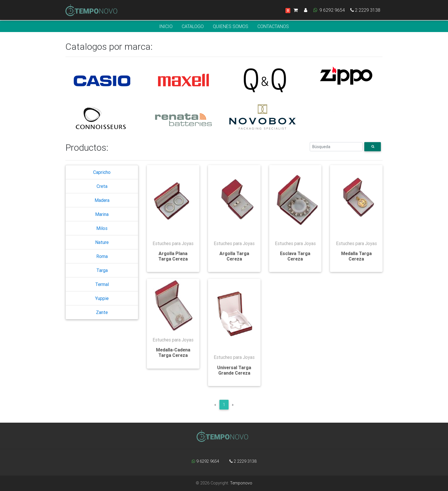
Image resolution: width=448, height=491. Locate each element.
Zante (102, 312)
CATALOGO (193, 26)
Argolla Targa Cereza (234, 256)
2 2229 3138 (365, 11)
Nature (102, 242)
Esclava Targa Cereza (295, 256)
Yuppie (102, 298)
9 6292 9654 (329, 11)
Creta (102, 186)
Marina (102, 214)
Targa (102, 270)
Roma (102, 256)
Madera (102, 200)
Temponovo (241, 483)
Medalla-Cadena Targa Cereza (173, 352)
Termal (102, 284)
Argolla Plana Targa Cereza (173, 256)
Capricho (102, 172)
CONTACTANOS (273, 26)
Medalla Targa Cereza (356, 256)
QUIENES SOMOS (231, 26)
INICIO (166, 26)
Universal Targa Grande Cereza (234, 370)
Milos (102, 228)
